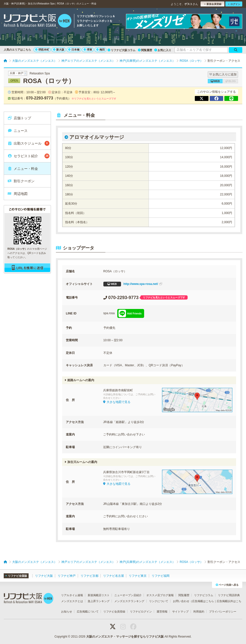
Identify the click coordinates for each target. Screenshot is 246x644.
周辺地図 (18, 194)
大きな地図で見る (117, 402)
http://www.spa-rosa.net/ (133, 284)
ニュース (18, 131)
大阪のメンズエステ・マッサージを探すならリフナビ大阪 (125, 637)
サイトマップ (180, 612)
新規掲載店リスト (99, 595)
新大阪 (59, 50)
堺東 (88, 50)
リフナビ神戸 (67, 576)
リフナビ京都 (89, 576)
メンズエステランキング (129, 601)
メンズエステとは (72, 601)
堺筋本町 (42, 50)
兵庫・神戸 (17, 73)
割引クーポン (21, 181)
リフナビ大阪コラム (122, 50)
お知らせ (67, 612)
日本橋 (74, 50)
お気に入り (163, 50)
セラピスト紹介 (28, 156)
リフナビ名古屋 (114, 576)
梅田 (101, 50)
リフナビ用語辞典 (229, 595)
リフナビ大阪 (44, 576)
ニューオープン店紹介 (128, 595)
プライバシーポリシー (223, 612)
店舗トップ (19, 118)
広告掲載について (88, 612)
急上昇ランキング (99, 601)
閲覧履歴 (145, 50)
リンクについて (159, 601)
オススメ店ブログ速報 (160, 595)
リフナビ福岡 (161, 576)
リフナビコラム (204, 595)
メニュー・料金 (23, 169)
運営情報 (162, 612)
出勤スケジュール (28, 143)
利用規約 (199, 612)
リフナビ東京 (138, 576)
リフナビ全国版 (16, 576)
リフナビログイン (141, 612)
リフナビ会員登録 (114, 612)
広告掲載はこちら (203, 601)
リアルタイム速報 (72, 595)
